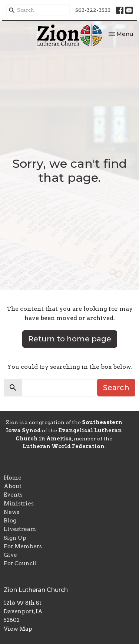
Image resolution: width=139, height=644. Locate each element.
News (11, 512)
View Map (18, 629)
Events (13, 495)
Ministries (19, 504)
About (13, 486)
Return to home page (70, 339)
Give (10, 555)
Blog (10, 521)
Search (116, 388)
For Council (20, 563)
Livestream (20, 529)
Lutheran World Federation (64, 446)
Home (13, 478)
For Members (23, 546)
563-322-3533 (93, 10)
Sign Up (15, 538)
